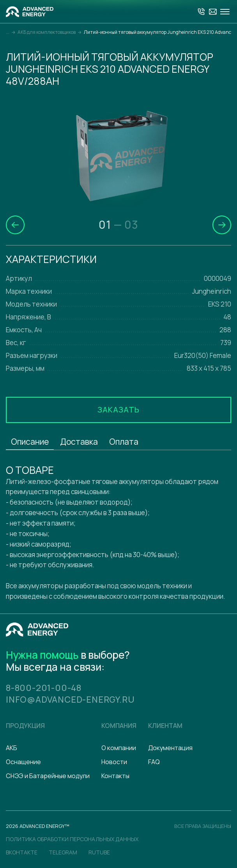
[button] (15, 225)
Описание (30, 442)
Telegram (63, 852)
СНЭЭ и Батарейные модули (48, 776)
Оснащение (23, 762)
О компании (119, 748)
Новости (114, 762)
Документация (170, 748)
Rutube (99, 852)
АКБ (11, 748)
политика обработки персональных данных (72, 839)
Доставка (79, 442)
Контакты (115, 776)
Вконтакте (22, 852)
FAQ (154, 762)
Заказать (118, 409)
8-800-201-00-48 (44, 688)
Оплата (124, 442)
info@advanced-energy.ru (70, 700)
